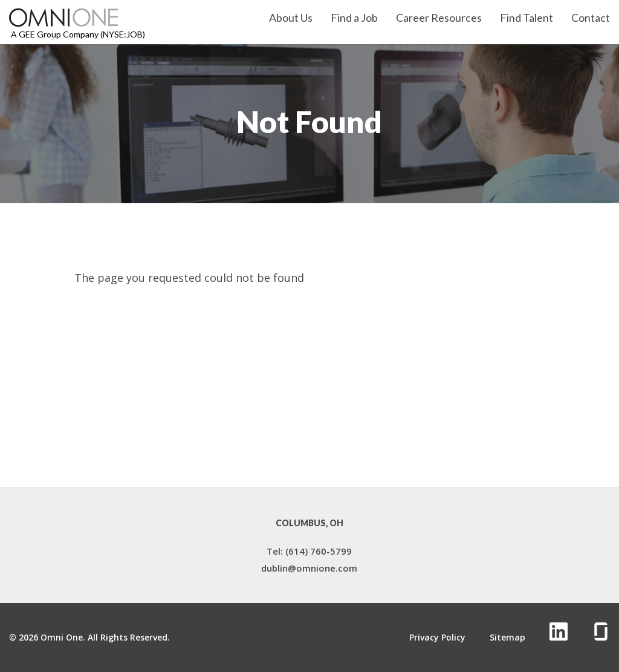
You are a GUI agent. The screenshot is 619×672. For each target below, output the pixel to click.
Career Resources (439, 18)
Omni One (62, 637)
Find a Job (354, 18)
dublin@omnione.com (309, 568)
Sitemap (507, 638)
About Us (291, 18)
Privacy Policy (437, 638)
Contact (591, 18)
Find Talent (527, 18)
